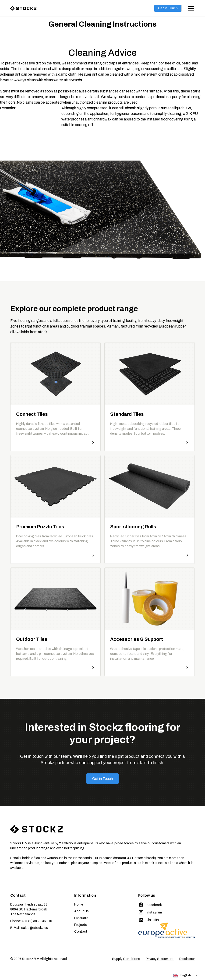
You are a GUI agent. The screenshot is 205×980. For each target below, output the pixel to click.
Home (79, 904)
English (182, 976)
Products (81, 918)
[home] (29, 8)
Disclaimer (187, 959)
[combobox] (186, 976)
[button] (190, 8)
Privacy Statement (160, 959)
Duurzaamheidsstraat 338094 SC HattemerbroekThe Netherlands (29, 909)
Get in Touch (168, 8)
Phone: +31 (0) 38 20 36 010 (31, 921)
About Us (81, 911)
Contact (81, 932)
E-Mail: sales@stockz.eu (29, 928)
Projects (81, 925)
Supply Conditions (126, 959)
